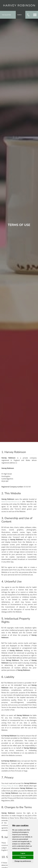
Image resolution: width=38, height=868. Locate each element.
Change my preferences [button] (23, 861)
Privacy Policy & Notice (10, 786)
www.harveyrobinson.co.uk (11, 502)
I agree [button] (23, 853)
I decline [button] (23, 857)
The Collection (6, 15)
